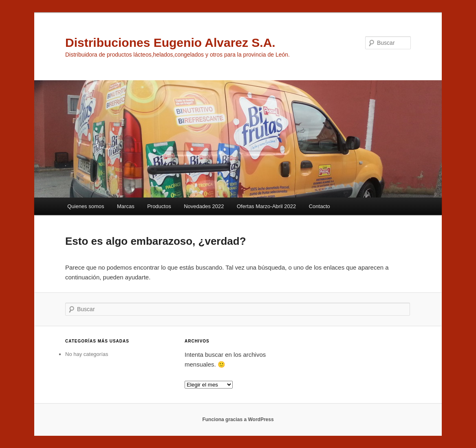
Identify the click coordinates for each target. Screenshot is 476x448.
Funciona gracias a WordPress (238, 419)
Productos (159, 206)
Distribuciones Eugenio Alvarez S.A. (170, 43)
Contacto (320, 206)
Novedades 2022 (204, 206)
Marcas (126, 206)
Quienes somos (86, 206)
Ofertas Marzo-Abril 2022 (266, 206)
